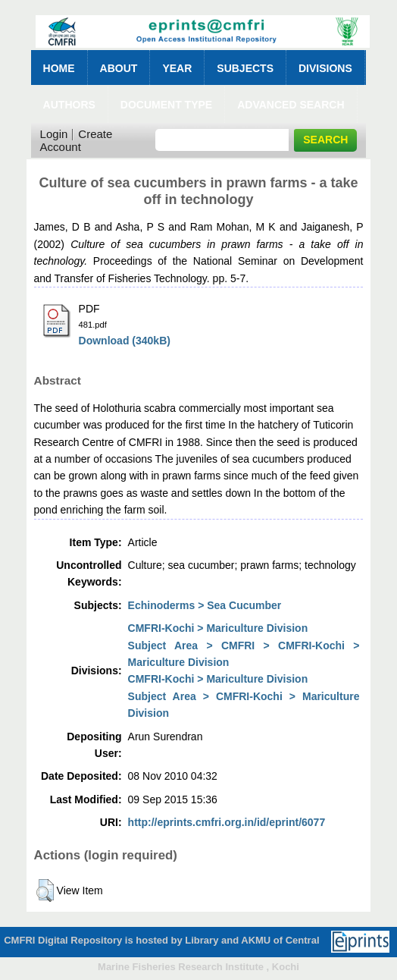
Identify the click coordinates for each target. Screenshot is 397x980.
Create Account (77, 140)
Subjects (245, 68)
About (119, 68)
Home (59, 68)
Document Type (166, 105)
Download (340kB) (125, 341)
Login (54, 134)
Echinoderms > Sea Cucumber (205, 605)
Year (177, 68)
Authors (69, 105)
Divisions (325, 68)
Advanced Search (291, 105)
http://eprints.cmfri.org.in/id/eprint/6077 (227, 822)
